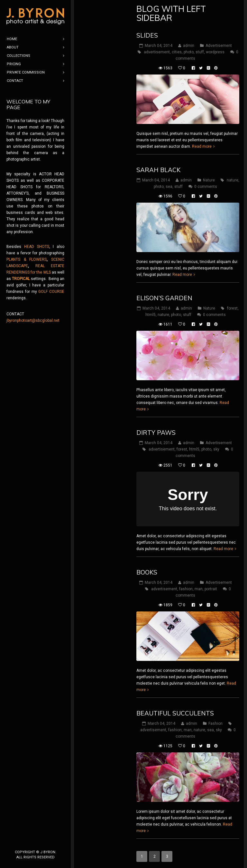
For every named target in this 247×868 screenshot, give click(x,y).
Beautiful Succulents (175, 713)
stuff (200, 52)
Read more (202, 146)
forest (232, 308)
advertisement (157, 52)
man (199, 589)
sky (216, 449)
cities (177, 52)
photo (189, 52)
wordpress (215, 52)
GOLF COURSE (51, 292)
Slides (147, 35)
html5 (151, 315)
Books (147, 572)
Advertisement (219, 46)
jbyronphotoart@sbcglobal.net (33, 320)
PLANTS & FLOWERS (27, 259)
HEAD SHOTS (37, 247)
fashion (186, 589)
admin (189, 46)
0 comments (206, 187)
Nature (209, 180)
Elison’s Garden (164, 298)
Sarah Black (158, 170)
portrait (211, 589)
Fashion (215, 723)
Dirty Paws (156, 433)
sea (169, 187)
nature (233, 180)
